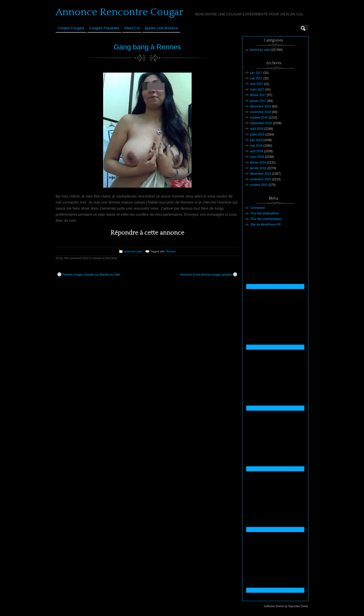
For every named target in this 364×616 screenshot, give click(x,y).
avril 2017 (257, 84)
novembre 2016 (260, 112)
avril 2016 (257, 151)
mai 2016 (256, 146)
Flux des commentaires (266, 219)
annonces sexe (133, 251)
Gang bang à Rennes (147, 47)
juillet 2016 (257, 135)
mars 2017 (257, 90)
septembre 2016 (261, 123)
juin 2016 (256, 140)
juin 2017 (256, 73)
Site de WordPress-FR (266, 225)
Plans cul (132, 28)
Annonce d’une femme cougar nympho (209, 274)
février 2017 (258, 95)
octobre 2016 (259, 118)
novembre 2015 (260, 179)
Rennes (171, 251)
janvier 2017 (258, 101)
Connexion (258, 208)
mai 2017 (256, 78)
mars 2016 (257, 157)
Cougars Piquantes (104, 28)
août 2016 (257, 129)
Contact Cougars (71, 28)
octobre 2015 (259, 185)
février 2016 (258, 163)
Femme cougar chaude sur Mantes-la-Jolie (89, 274)
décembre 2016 (260, 106)
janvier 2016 (258, 168)
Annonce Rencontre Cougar (119, 12)
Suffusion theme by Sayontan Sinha (286, 606)
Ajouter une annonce (161, 28)
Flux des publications (265, 213)
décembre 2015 (260, 174)
